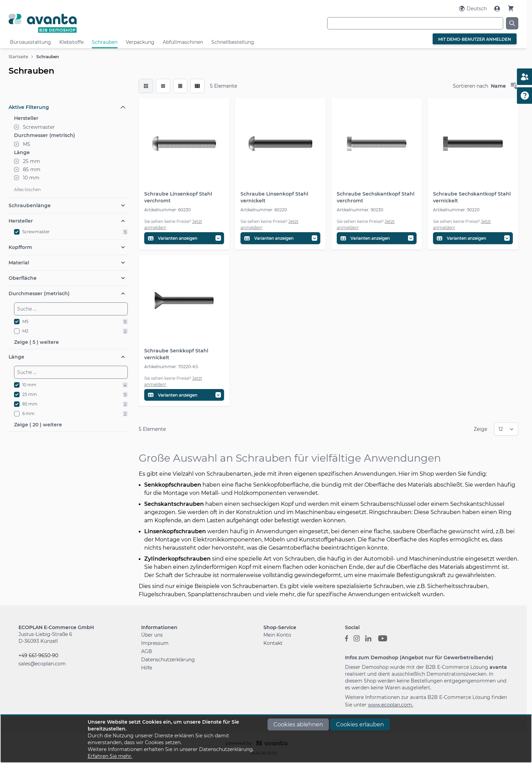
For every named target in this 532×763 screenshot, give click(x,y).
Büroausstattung (30, 42)
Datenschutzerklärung (168, 660)
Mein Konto (277, 635)
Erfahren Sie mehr (109, 756)
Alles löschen (27, 190)
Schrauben (105, 42)
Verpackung (140, 42)
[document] (266, 739)
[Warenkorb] (511, 8)
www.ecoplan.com (390, 705)
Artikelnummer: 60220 (264, 210)
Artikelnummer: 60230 (168, 210)
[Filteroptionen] (68, 91)
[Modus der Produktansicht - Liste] (163, 86)
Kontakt (273, 643)
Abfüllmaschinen (183, 42)
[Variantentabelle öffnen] (184, 238)
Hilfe (147, 668)
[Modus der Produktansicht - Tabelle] (180, 86)
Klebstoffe (71, 42)
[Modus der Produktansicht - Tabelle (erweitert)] (197, 86)
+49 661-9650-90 (38, 655)
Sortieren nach (471, 86)
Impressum (155, 643)
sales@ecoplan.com (42, 664)
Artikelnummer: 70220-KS (171, 367)
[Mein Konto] (498, 9)
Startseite (18, 57)
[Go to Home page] (94, 23)
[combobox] (415, 23)
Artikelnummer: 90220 (456, 210)
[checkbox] (146, 86)
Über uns (152, 635)
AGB (147, 651)
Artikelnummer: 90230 (360, 210)
